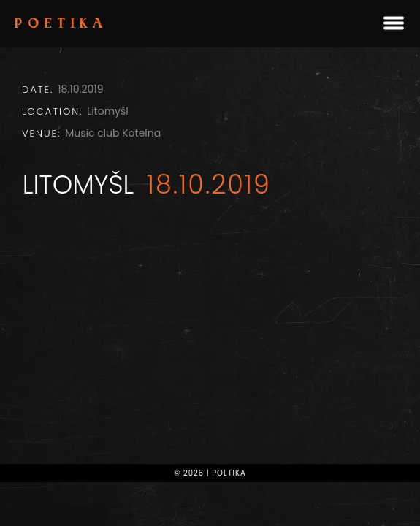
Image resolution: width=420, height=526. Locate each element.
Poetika (61, 25)
